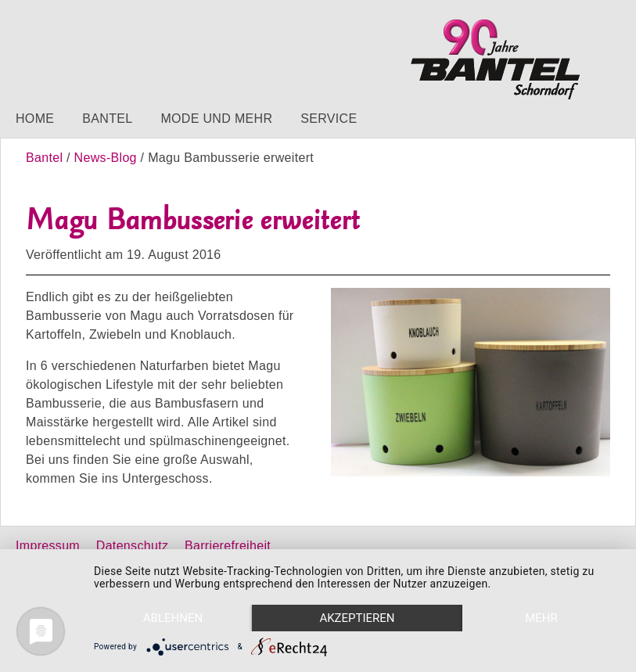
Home (35, 119)
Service (329, 119)
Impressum (48, 546)
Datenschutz (132, 546)
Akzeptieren (357, 618)
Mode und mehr (216, 119)
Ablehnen (173, 618)
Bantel (107, 119)
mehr (541, 618)
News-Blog (106, 158)
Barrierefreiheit (228, 546)
